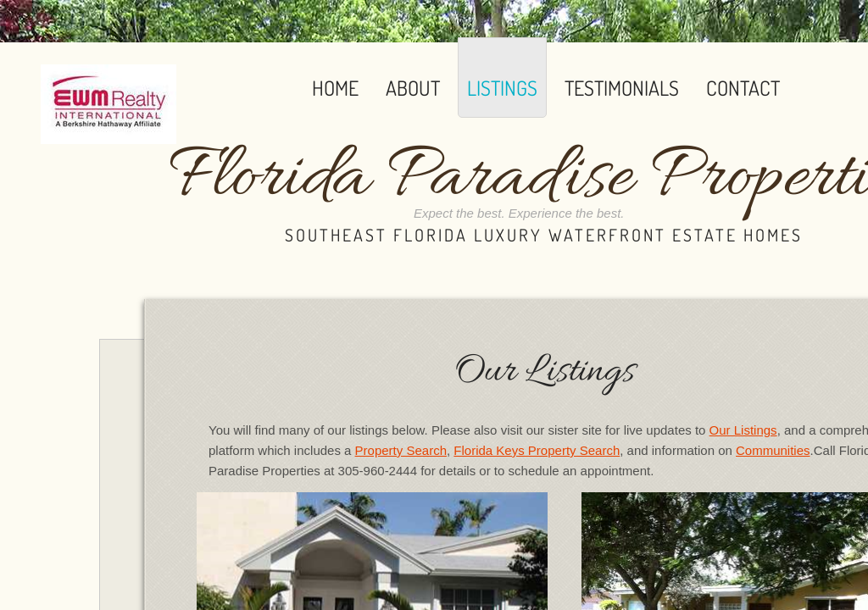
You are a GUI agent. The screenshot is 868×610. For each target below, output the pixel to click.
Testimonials (622, 88)
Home (335, 88)
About (413, 88)
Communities (773, 450)
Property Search (401, 450)
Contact (743, 88)
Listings (502, 88)
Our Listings (743, 430)
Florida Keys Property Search (537, 450)
